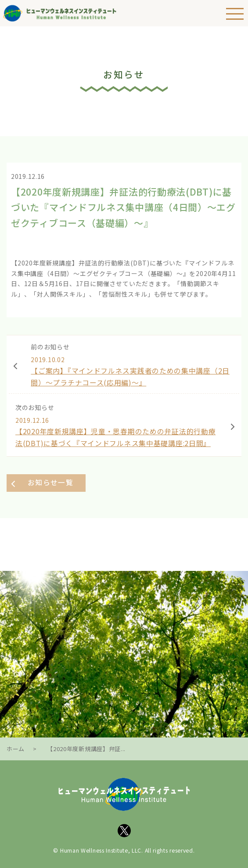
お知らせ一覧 (50, 482)
